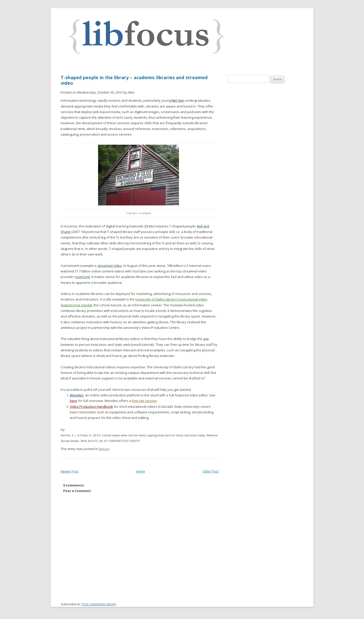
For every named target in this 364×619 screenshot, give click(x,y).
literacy (104, 449)
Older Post (211, 471)
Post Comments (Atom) (99, 604)
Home (141, 471)
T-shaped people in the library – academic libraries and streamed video (134, 80)
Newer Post (70, 471)
